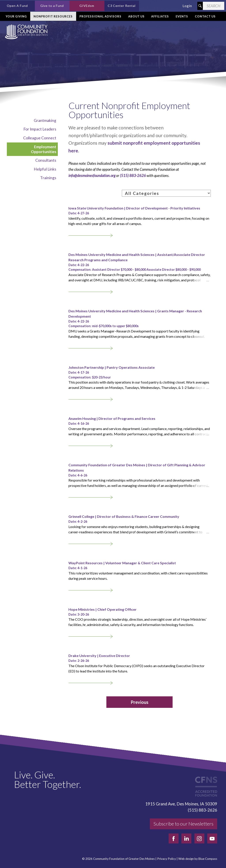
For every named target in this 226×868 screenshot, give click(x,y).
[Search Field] (214, 6)
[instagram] (199, 838)
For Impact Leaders (40, 129)
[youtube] (212, 838)
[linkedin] (186, 838)
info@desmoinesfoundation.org (92, 176)
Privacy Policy (167, 859)
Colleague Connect (40, 138)
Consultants (46, 160)
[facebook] (174, 838)
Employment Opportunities (44, 149)
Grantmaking (45, 120)
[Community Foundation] (25, 32)
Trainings (48, 178)
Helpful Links (45, 169)
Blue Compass (208, 859)
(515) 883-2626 (133, 176)
